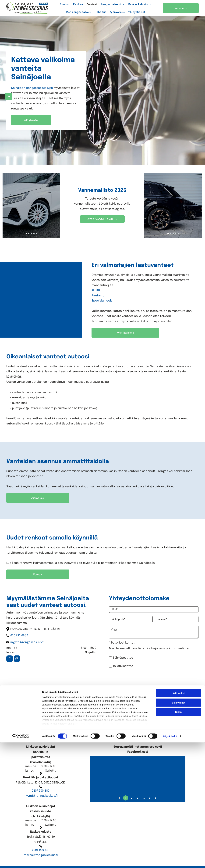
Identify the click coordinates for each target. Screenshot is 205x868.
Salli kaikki (178, 834)
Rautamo (98, 301)
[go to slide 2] (29, 239)
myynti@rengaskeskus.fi (41, 801)
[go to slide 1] (26, 239)
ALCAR (96, 296)
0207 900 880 (41, 796)
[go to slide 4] (34, 239)
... (144, 803)
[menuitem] (65, 7)
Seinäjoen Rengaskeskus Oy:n (32, 94)
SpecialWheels (102, 306)
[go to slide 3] (31, 239)
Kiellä (178, 852)
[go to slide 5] (36, 239)
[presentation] (148, 683)
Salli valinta (178, 843)
